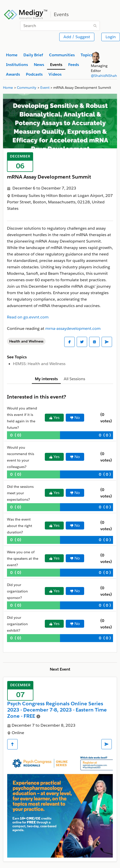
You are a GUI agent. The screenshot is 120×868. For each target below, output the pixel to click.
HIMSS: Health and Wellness (39, 364)
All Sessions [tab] (74, 379)
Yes (54, 418)
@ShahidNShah (104, 76)
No (75, 418)
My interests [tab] (46, 379)
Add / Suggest (77, 37)
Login (111, 37)
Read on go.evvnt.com (28, 317)
